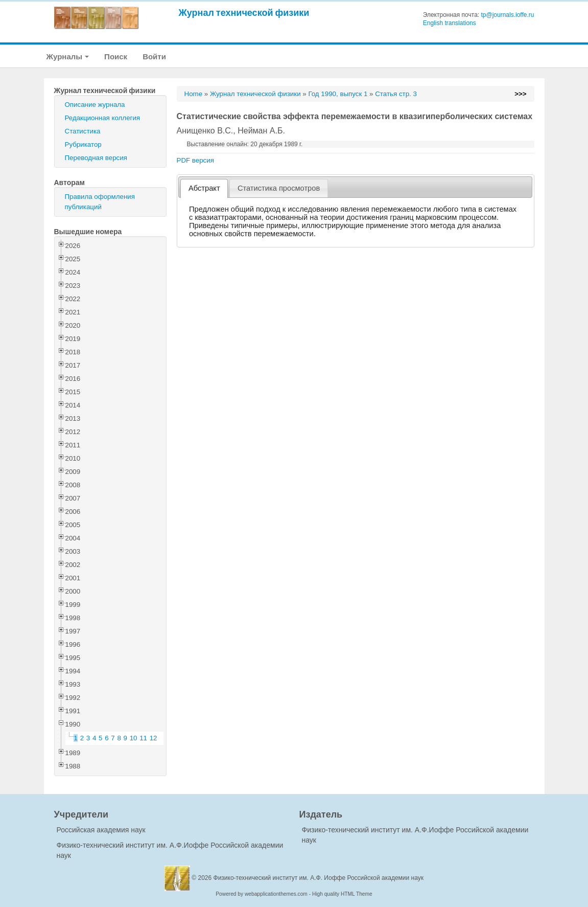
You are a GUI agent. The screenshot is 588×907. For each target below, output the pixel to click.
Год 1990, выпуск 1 (338, 94)
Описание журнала (95, 105)
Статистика (83, 131)
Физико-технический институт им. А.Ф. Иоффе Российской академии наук (319, 878)
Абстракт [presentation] (204, 188)
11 (143, 738)
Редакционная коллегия (103, 118)
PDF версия (195, 160)
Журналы (68, 56)
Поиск (116, 56)
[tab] (204, 188)
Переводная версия (96, 158)
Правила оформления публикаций (100, 202)
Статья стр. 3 (396, 94)
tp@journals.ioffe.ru (507, 15)
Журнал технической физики (244, 13)
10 (134, 738)
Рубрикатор (83, 144)
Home (194, 94)
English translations (450, 23)
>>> (520, 94)
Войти (154, 56)
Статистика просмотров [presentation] (279, 188)
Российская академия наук (101, 830)
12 (154, 738)
